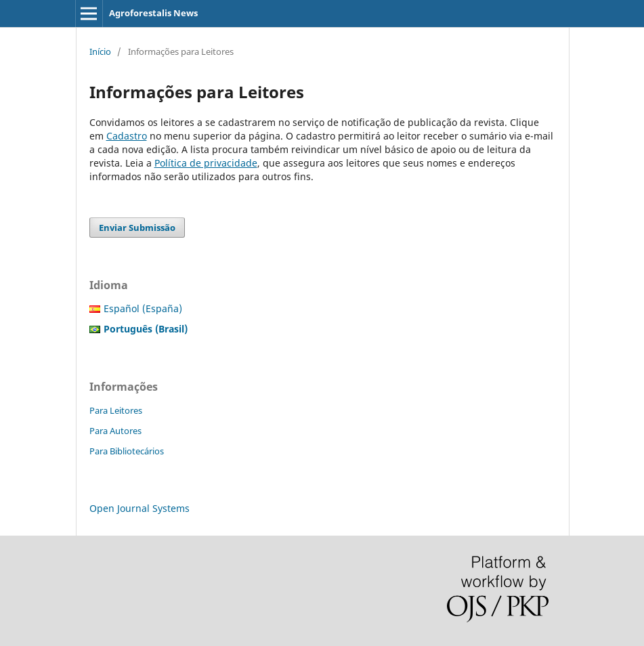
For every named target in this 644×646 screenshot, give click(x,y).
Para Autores (115, 431)
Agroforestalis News (153, 13)
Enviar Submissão (137, 228)
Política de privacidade (206, 163)
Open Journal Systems (139, 508)
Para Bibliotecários (127, 451)
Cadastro (127, 136)
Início (100, 51)
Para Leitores (116, 410)
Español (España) (143, 308)
